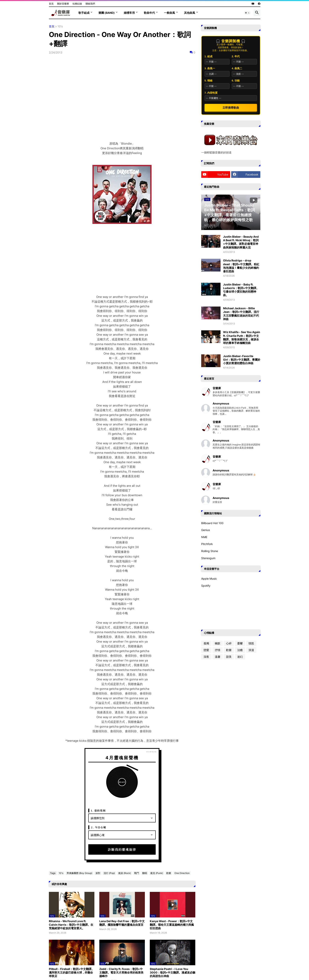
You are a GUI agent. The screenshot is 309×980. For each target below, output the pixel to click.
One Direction (182, 873)
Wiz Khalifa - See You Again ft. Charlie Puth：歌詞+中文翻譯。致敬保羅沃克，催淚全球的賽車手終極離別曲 (242, 337)
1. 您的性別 (98, 811)
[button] (247, 13)
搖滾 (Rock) (125, 873)
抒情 (218, 650)
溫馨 (218, 657)
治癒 (240, 650)
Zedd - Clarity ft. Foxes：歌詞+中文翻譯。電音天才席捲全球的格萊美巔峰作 (121, 972)
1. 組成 (208, 56)
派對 (98, 873)
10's (60, 26)
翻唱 (145, 873)
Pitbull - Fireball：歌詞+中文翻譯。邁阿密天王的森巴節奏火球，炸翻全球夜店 (72, 972)
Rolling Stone (210, 551)
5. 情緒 (208, 81)
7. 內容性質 (211, 93)
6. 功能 (236, 81)
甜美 (229, 657)
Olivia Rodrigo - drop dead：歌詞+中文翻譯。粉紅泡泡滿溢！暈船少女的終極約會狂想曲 (241, 266)
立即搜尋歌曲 (231, 108)
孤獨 (206, 643)
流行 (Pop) (109, 873)
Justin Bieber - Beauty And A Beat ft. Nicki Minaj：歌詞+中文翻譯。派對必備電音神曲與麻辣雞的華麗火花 (241, 242)
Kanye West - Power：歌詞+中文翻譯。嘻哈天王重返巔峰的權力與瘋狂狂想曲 (172, 925)
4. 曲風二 (237, 68)
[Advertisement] (122, 262)
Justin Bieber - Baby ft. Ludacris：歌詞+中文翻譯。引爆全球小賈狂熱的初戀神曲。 (241, 290)
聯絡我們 (90, 4)
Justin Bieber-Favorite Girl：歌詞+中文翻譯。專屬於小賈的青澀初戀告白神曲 (242, 360)
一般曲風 (169, 13)
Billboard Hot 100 (212, 523)
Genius (206, 530)
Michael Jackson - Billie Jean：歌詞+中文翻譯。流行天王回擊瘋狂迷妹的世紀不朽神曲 (241, 314)
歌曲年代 (149, 13)
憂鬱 (240, 643)
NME (204, 537)
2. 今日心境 (99, 827)
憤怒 (251, 643)
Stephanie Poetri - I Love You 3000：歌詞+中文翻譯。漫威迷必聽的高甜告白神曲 (173, 972)
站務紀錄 (77, 4)
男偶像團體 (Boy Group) (79, 873)
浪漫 (251, 650)
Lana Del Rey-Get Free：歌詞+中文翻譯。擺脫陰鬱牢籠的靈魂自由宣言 (122, 923)
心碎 (229, 643)
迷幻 (240, 657)
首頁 (51, 4)
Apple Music (209, 579)
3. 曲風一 (210, 68)
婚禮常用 (129, 13)
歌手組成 (84, 13)
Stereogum (208, 558)
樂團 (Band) (107, 13)
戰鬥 (137, 873)
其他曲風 (190, 13)
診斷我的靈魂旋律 (122, 849)
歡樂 (169, 873)
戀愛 (206, 650)
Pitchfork (207, 544)
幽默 (218, 643)
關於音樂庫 (63, 4)
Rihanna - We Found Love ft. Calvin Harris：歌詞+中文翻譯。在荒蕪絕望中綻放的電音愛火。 (71, 925)
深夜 (206, 657)
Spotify (206, 586)
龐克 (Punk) (157, 873)
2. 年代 (236, 56)
